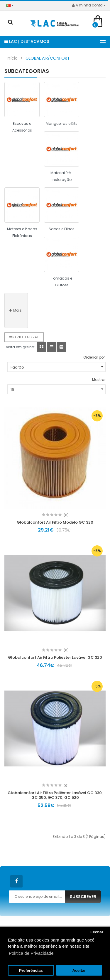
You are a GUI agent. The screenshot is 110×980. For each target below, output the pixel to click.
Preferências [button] (31, 970)
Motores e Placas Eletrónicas (22, 232)
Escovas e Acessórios (22, 127)
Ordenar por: (94, 357)
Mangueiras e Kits (62, 123)
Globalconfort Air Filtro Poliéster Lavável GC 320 (55, 657)
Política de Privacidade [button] (31, 953)
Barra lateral (24, 337)
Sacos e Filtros (62, 229)
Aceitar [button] (79, 970)
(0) (66, 515)
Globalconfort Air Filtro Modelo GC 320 (55, 522)
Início (12, 58)
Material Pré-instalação (62, 176)
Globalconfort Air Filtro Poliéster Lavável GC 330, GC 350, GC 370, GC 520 (55, 795)
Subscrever (83, 897)
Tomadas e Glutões (62, 282)
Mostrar (99, 380)
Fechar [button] (97, 932)
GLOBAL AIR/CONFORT (48, 58)
